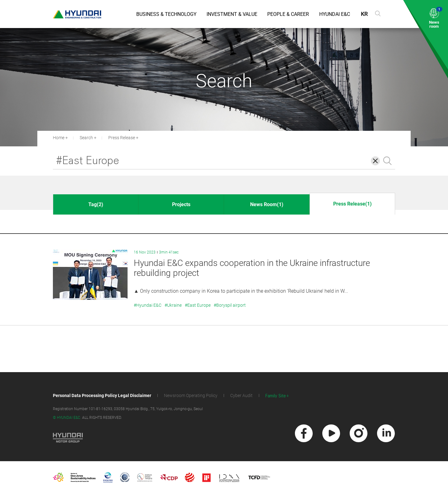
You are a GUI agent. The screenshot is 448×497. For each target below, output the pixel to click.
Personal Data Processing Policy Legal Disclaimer (102, 395)
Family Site (276, 396)
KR (364, 14)
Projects (181, 204)
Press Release (122, 138)
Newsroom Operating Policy (191, 395)
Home (59, 138)
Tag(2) (96, 204)
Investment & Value (232, 14)
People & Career (288, 14)
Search (86, 138)
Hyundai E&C (335, 14)
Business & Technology (166, 14)
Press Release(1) (352, 204)
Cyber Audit (241, 395)
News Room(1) (267, 204)
